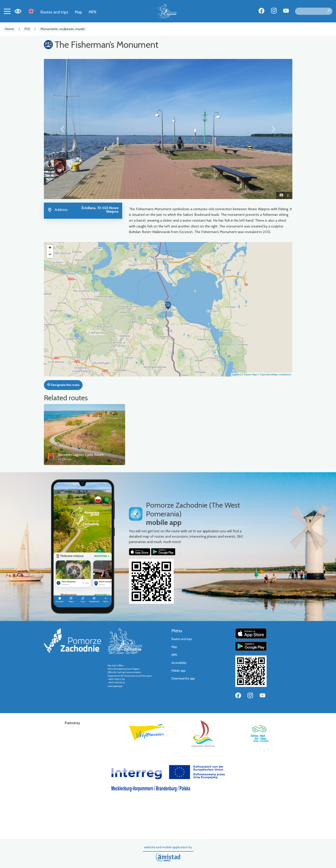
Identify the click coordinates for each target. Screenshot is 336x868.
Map (78, 12)
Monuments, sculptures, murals (63, 29)
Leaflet (236, 374)
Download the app (183, 679)
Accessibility (179, 663)
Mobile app (178, 671)
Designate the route (63, 385)
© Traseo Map (249, 374)
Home (9, 29)
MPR (92, 12)
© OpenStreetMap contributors (274, 374)
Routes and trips (54, 12)
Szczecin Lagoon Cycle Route (81, 455)
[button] (63, 129)
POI (27, 29)
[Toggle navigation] (7, 11)
